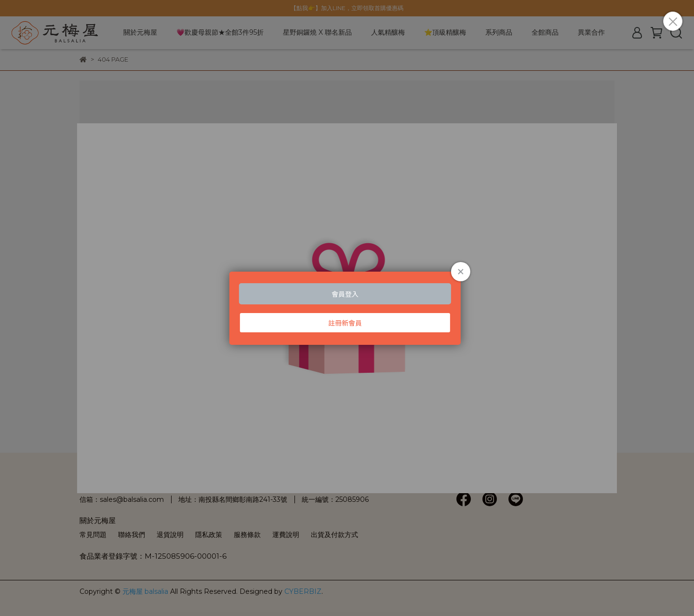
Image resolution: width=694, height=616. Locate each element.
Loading (347, 308)
